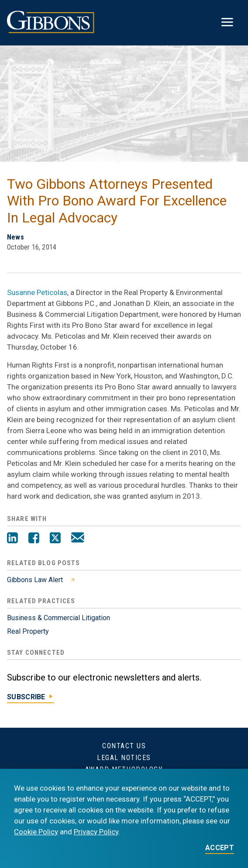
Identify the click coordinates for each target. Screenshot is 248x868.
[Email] (77, 539)
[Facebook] (34, 539)
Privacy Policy (96, 832)
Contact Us (124, 746)
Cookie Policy (36, 832)
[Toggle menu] (227, 23)
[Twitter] (55, 539)
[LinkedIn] (12, 539)
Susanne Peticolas (37, 292)
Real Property (28, 631)
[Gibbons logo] (51, 31)
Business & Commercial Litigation (59, 618)
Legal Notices (124, 758)
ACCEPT (220, 848)
